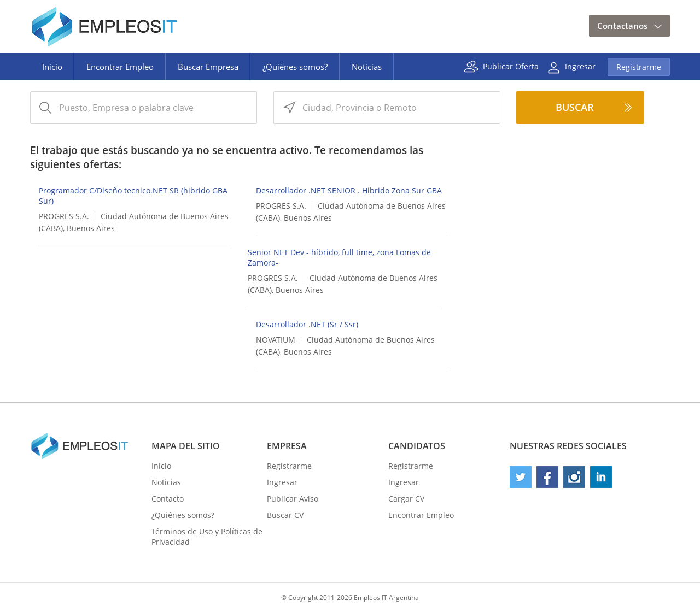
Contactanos (622, 26)
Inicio (52, 67)
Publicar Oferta (511, 66)
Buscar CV (285, 515)
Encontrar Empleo (120, 67)
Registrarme (639, 67)
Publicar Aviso (293, 499)
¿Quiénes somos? (295, 67)
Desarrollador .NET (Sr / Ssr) (307, 324)
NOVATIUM (276, 340)
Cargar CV (406, 499)
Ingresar (580, 66)
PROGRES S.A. (64, 216)
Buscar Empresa (208, 67)
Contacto (168, 499)
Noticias (367, 67)
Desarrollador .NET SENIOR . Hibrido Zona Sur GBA (349, 190)
